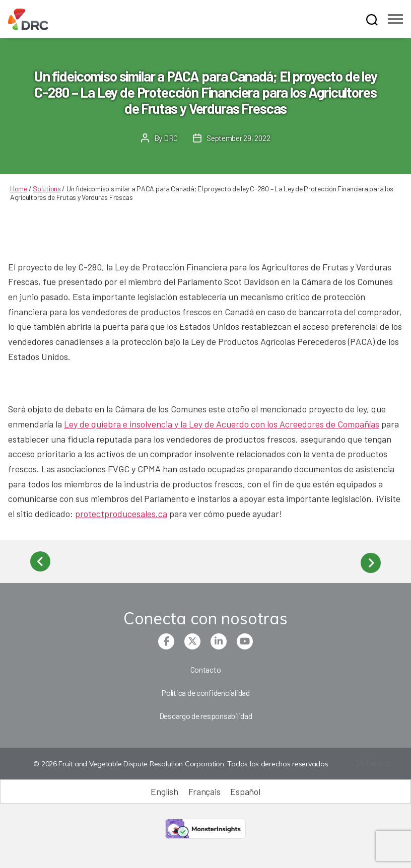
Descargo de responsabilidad (206, 713)
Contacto (206, 666)
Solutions (47, 189)
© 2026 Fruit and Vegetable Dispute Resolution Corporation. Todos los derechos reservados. (180, 761)
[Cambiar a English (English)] (164, 789)
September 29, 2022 (238, 138)
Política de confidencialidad (205, 690)
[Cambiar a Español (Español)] (245, 789)
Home (19, 189)
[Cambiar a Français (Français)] (204, 789)
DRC (170, 138)
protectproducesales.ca (121, 514)
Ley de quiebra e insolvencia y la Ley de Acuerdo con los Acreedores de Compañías (222, 424)
